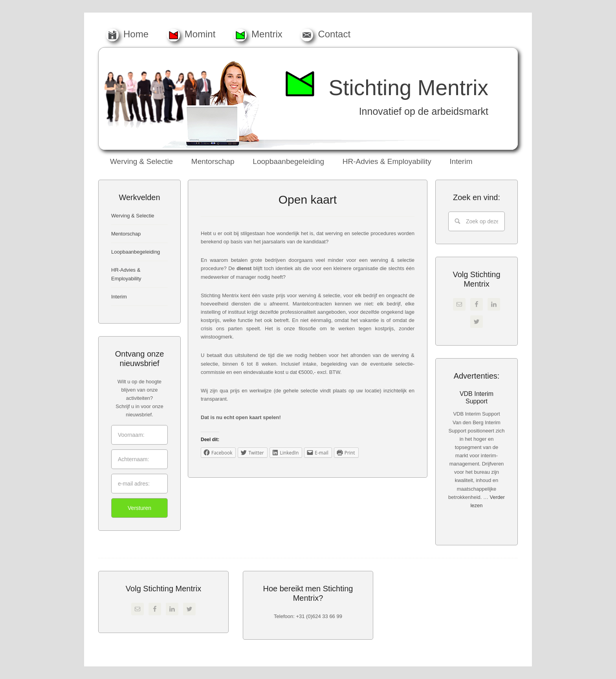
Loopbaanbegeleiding (136, 252)
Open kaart (308, 200)
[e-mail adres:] (139, 484)
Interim (119, 297)
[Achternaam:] (139, 459)
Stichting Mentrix (408, 88)
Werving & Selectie (133, 216)
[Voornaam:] (139, 435)
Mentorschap (126, 234)
